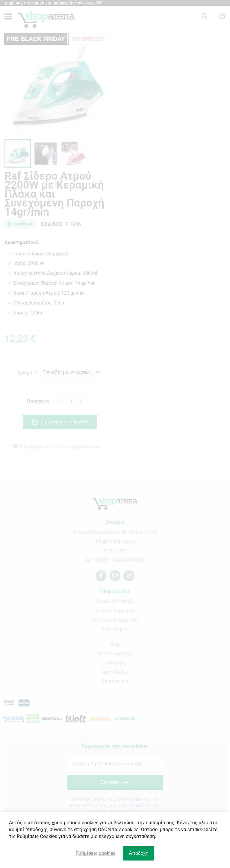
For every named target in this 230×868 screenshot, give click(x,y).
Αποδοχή (139, 853)
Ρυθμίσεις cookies (96, 853)
